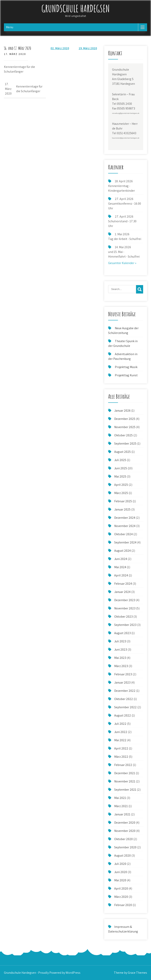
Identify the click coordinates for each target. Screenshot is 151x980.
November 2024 (125, 526)
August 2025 (122, 452)
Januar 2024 (122, 592)
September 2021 (125, 790)
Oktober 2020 (123, 839)
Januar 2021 (122, 814)
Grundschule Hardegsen (76, 8)
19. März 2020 (88, 48)
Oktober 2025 (123, 435)
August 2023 (122, 633)
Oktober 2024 (123, 534)
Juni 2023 (121, 650)
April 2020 (121, 888)
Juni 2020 (121, 872)
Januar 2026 (122, 411)
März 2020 (121, 897)
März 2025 (121, 493)
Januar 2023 (122, 682)
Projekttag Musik (126, 367)
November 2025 (125, 427)
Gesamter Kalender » (122, 263)
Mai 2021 (120, 798)
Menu (10, 27)
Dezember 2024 (125, 518)
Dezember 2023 (125, 600)
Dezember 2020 (125, 823)
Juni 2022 (121, 732)
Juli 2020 (120, 864)
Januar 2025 (122, 509)
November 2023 (125, 608)
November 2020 (125, 831)
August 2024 (122, 551)
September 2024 (125, 542)
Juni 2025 (121, 468)
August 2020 (122, 856)
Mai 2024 (120, 567)
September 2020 (125, 847)
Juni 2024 (121, 559)
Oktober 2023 (123, 617)
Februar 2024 (123, 584)
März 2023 (121, 666)
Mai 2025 (120, 476)
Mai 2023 (120, 658)
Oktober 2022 (124, 699)
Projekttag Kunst (126, 375)
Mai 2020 (120, 880)
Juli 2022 (120, 724)
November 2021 (125, 781)
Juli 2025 (120, 460)
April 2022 (121, 748)
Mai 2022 (120, 740)
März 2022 (121, 757)
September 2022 (125, 707)
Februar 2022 (123, 765)
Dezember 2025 (125, 419)
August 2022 (123, 715)
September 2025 (125, 444)
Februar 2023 (123, 674)
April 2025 (121, 485)
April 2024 (121, 575)
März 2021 (121, 806)
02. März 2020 (60, 48)
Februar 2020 (123, 905)
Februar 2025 (123, 501)
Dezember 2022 (125, 691)
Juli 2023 (120, 641)
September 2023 (125, 625)
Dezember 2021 (125, 773)
